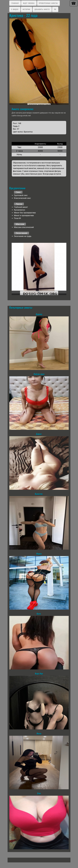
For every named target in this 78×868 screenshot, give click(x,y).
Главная (15, 3)
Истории (26, 9)
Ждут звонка (29, 3)
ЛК (55, 9)
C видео (15, 9)
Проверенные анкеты (48, 3)
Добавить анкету (42, 9)
